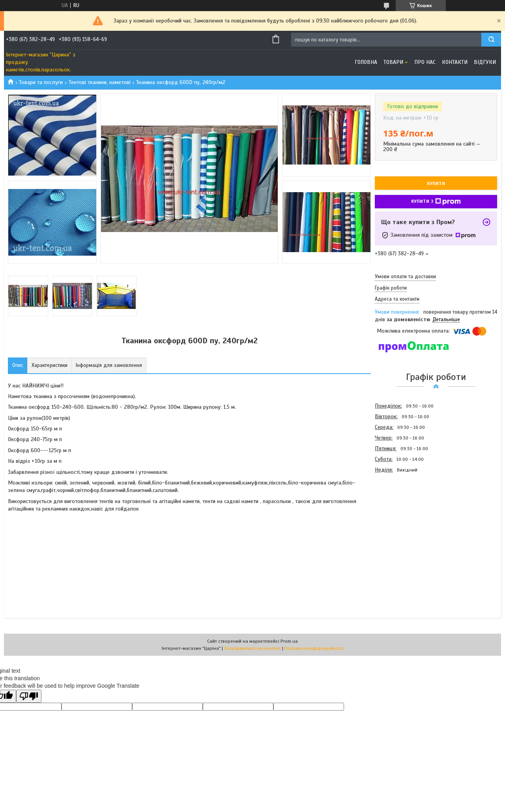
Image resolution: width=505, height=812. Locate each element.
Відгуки (485, 62)
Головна (366, 62)
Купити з (436, 202)
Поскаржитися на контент (252, 648)
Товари (393, 62)
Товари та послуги (41, 82)
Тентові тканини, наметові (100, 82)
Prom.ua (289, 641)
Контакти (455, 62)
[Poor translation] (29, 696)
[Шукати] (491, 40)
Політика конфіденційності (314, 648)
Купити (436, 183)
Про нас (425, 62)
